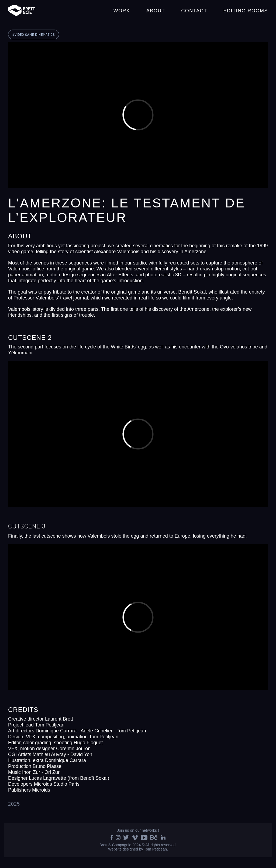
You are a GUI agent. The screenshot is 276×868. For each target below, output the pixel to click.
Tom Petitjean (155, 849)
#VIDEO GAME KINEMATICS (34, 35)
